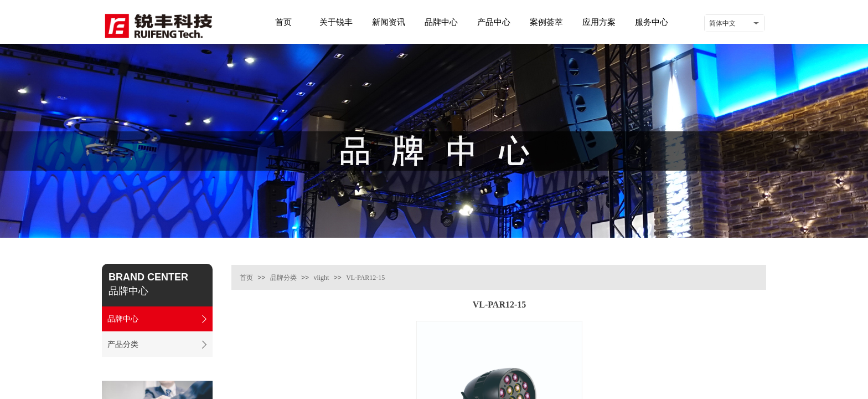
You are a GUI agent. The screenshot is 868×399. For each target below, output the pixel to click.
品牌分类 (283, 278)
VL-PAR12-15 (365, 278)
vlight (321, 278)
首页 (246, 278)
